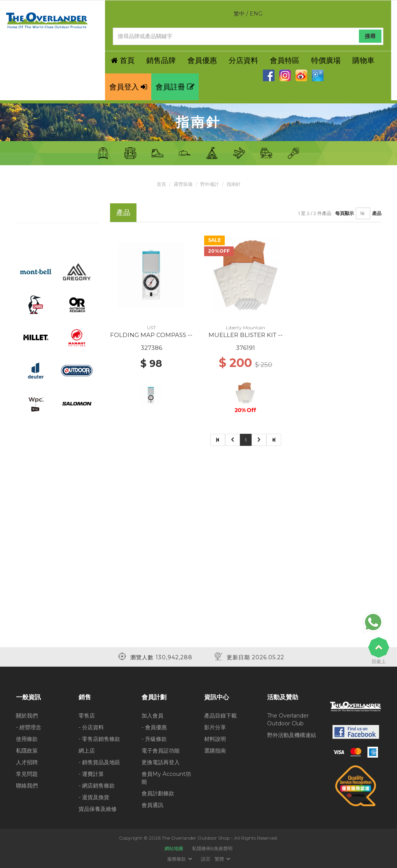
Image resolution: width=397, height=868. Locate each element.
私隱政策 (27, 751)
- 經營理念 (29, 727)
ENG (256, 14)
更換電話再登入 (161, 762)
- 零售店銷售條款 (99, 739)
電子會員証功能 (161, 751)
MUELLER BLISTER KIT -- (246, 335)
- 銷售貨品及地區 (99, 762)
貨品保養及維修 (98, 809)
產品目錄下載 (220, 716)
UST (151, 327)
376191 (246, 348)
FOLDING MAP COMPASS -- (151, 335)
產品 (377, 213)
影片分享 (215, 727)
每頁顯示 (345, 213)
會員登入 (128, 87)
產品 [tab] (123, 212)
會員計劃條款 (158, 793)
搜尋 (370, 36)
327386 (151, 348)
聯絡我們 (27, 786)
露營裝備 (183, 184)
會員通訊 (152, 805)
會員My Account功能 (166, 778)
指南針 (234, 184)
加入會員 (152, 716)
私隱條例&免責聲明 (212, 848)
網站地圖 (174, 848)
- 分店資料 (91, 727)
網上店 (87, 751)
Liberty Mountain (246, 327)
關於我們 (27, 716)
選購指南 (215, 751)
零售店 (87, 716)
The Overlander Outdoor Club (288, 720)
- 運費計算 (91, 774)
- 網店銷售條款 (97, 786)
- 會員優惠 (154, 727)
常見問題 (27, 774)
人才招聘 (27, 762)
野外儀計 (210, 184)
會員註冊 (175, 87)
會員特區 (285, 60)
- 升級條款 (154, 739)
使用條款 (27, 739)
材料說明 (215, 739)
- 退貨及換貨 (94, 797)
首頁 (161, 184)
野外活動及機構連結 (292, 735)
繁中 (239, 14)
